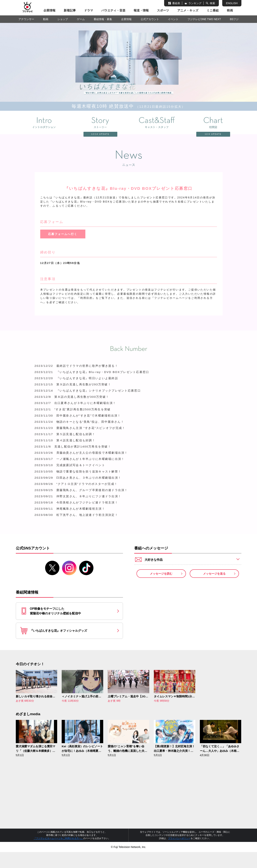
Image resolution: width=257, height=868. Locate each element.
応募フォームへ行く (63, 234)
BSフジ (234, 19)
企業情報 (49, 10)
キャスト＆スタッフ (157, 122)
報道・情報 (141, 10)
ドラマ (89, 10)
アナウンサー (26, 19)
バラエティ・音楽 (113, 10)
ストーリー (95, 123)
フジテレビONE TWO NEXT (204, 19)
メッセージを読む (161, 588)
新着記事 (70, 10)
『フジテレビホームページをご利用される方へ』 (58, 854)
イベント (173, 19)
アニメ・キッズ (188, 10)
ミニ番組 (213, 10)
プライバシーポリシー (179, 854)
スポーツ (163, 10)
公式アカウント (150, 19)
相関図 (208, 123)
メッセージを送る (214, 588)
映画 (230, 10)
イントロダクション (44, 122)
